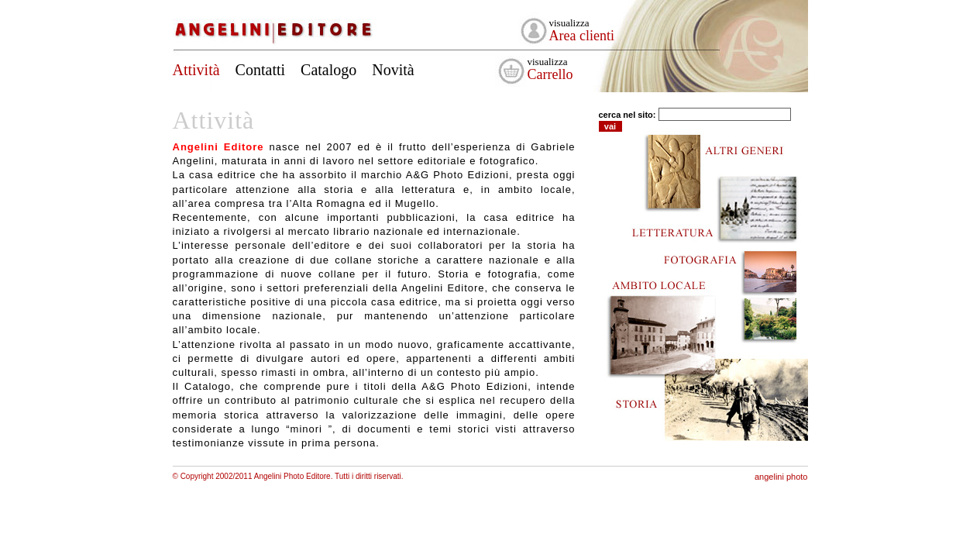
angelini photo (781, 477)
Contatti (260, 70)
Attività (196, 70)
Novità (393, 70)
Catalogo (328, 70)
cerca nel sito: (628, 115)
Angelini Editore (275, 25)
